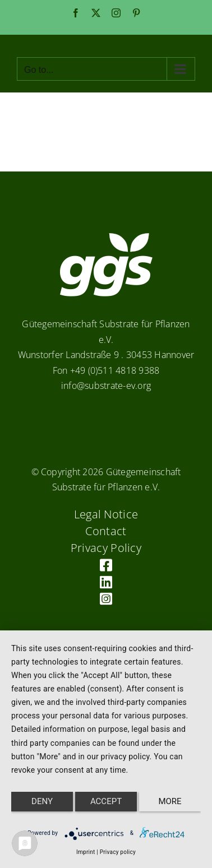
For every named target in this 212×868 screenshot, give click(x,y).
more (170, 801)
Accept (106, 801)
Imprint (86, 852)
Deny (42, 801)
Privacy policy (118, 852)
